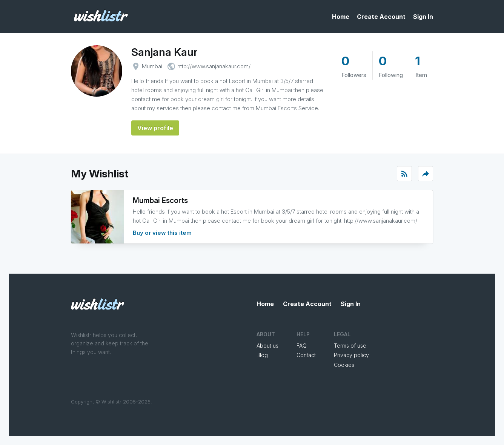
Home (341, 17)
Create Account (381, 17)
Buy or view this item (162, 233)
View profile (155, 128)
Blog (262, 355)
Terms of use (350, 346)
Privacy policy (351, 355)
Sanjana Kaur (164, 52)
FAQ (302, 346)
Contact (306, 355)
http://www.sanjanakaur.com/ (214, 66)
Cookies (344, 365)
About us (267, 346)
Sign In (423, 17)
